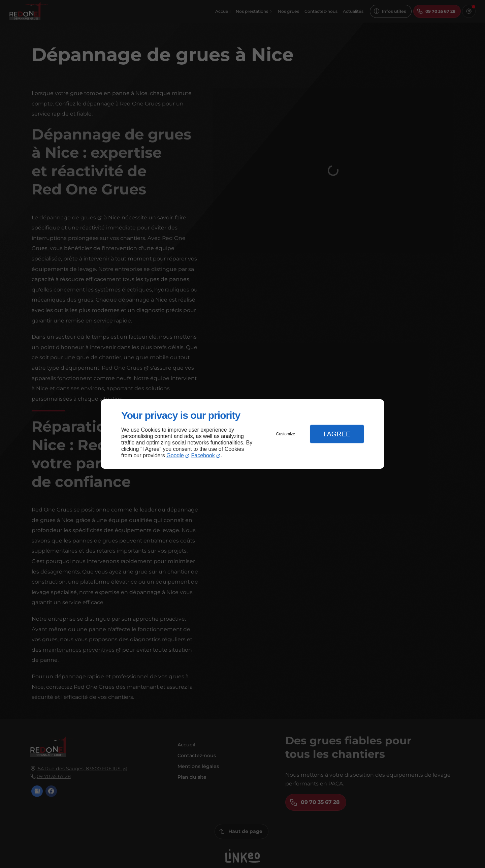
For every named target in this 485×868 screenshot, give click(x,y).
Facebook (203, 455)
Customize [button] (286, 434)
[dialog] (243, 434)
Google (175, 455)
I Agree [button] (337, 434)
